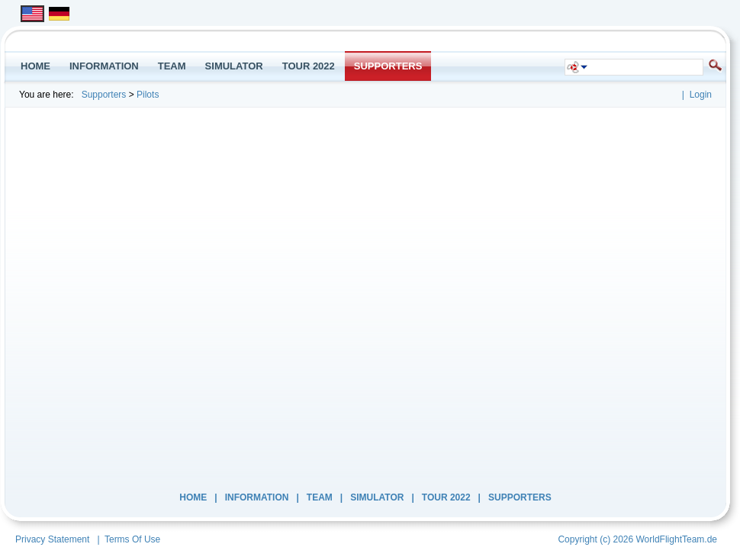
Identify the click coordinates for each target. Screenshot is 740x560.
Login (701, 95)
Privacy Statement (52, 539)
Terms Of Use (132, 539)
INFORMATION (257, 497)
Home (193, 497)
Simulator (377, 497)
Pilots (148, 95)
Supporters (104, 95)
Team (320, 497)
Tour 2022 (446, 497)
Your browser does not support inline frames (362, 298)
